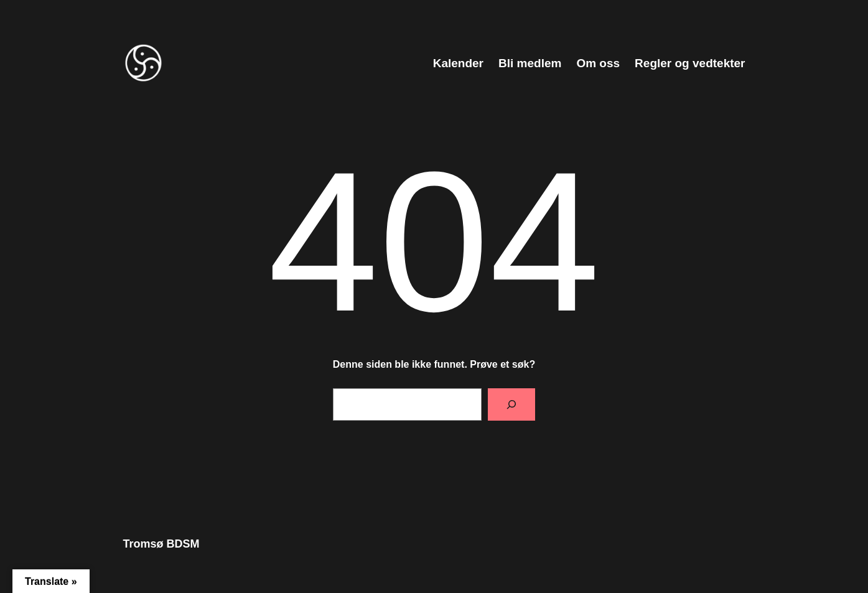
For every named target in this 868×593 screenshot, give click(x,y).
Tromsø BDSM (161, 544)
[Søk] (511, 404)
